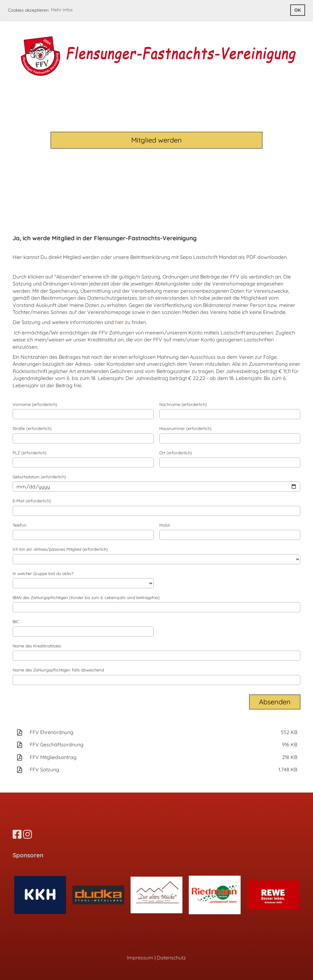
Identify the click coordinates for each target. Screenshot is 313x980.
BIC (16, 622)
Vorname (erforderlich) (35, 404)
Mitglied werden (156, 140)
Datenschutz (171, 958)
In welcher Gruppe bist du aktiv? (43, 573)
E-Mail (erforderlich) (32, 501)
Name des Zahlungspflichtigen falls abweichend (58, 670)
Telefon (20, 525)
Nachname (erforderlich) (183, 404)
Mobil (165, 525)
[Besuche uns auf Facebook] (17, 834)
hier (119, 322)
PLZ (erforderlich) (30, 453)
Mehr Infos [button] (62, 10)
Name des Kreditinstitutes (37, 646)
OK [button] (298, 10)
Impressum (140, 958)
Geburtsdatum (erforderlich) (39, 477)
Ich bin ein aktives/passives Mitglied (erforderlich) (60, 549)
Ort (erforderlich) (176, 453)
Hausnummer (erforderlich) (185, 428)
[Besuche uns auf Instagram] (28, 834)
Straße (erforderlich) (32, 428)
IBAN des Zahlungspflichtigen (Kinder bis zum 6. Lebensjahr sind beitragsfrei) (86, 597)
